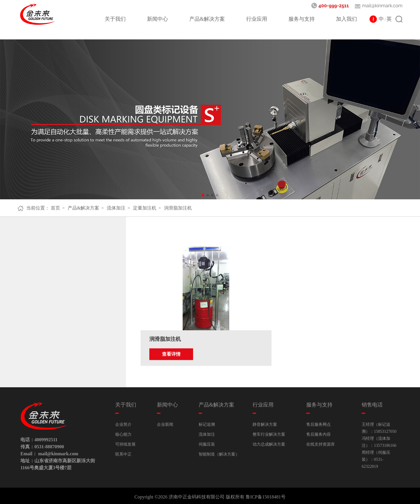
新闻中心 (157, 19)
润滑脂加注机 (178, 208)
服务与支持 (302, 19)
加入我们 (346, 19)
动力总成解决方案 (269, 442)
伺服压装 (207, 442)
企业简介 (123, 422)
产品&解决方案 (207, 19)
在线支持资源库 (321, 442)
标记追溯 (207, 422)
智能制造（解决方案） (219, 452)
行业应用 (257, 19)
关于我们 (115, 19)
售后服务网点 (318, 422)
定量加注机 (145, 208)
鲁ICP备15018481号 (266, 495)
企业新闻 (165, 422)
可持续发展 (125, 442)
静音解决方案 (265, 422)
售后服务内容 (318, 432)
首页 (55, 208)
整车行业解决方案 (269, 432)
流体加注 (116, 208)
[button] (203, 195)
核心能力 (123, 432)
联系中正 (123, 452)
